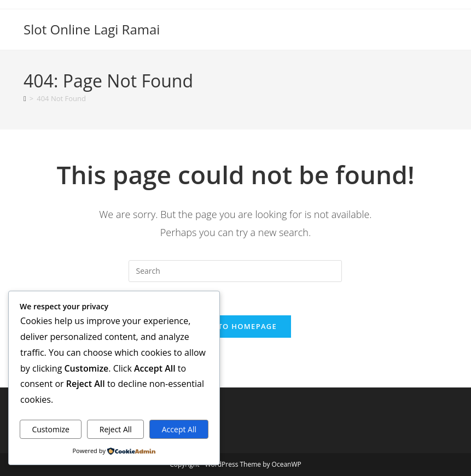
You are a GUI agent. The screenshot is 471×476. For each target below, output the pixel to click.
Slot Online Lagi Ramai (92, 29)
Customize (50, 429)
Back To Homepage (235, 326)
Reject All (116, 429)
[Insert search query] (235, 271)
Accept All (179, 429)
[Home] (25, 98)
